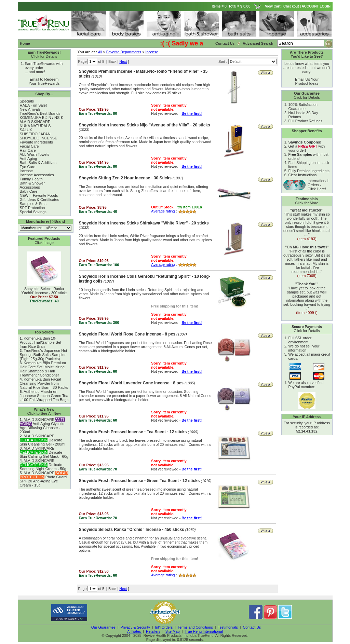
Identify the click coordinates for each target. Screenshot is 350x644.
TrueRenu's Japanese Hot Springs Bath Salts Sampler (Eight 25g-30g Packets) (44, 355)
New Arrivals (30, 109)
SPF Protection (32, 208)
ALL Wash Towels (35, 154)
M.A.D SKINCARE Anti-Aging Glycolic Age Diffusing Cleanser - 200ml (43, 426)
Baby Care (29, 191)
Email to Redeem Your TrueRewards (44, 81)
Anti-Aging (29, 159)
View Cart (273, 6)
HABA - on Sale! (33, 105)
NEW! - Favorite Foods (39, 195)
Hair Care (28, 150)
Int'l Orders (164, 627)
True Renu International (204, 631)
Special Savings (33, 212)
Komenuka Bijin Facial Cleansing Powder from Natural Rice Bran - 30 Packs (44, 383)
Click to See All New (44, 413)
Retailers (153, 631)
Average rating (163, 211)
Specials (27, 101)
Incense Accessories (37, 175)
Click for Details (44, 56)
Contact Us (225, 43)
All (100, 52)
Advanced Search (258, 43)
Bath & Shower (32, 183)
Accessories (30, 187)
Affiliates (134, 631)
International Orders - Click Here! (318, 185)
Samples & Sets (33, 204)
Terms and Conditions (196, 627)
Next (123, 61)
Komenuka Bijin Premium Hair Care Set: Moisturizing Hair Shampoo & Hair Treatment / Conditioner (43, 369)
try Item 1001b (190, 207)
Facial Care (29, 146)
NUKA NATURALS (35, 126)
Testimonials (228, 627)
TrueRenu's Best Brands (40, 113)
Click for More (307, 203)
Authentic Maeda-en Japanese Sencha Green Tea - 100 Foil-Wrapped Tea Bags (44, 396)
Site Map (173, 631)
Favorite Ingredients (36, 142)
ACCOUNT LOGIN (317, 6)
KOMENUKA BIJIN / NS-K (42, 118)
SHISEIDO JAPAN (35, 134)
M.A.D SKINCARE (35, 122)
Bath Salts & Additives (38, 163)
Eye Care (28, 167)
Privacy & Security (135, 627)
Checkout (291, 6)
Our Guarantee (103, 627)
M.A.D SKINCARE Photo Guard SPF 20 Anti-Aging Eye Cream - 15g (44, 479)
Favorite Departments (124, 52)
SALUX (26, 130)
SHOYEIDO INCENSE (39, 138)
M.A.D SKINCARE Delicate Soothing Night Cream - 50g (43, 465)
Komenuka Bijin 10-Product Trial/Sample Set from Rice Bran (41, 342)
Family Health (31, 179)
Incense (26, 171)
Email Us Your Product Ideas (307, 81)
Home (25, 43)
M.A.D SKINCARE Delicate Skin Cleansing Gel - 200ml (43, 440)
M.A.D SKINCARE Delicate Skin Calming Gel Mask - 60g (44, 452)
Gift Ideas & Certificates (40, 200)
